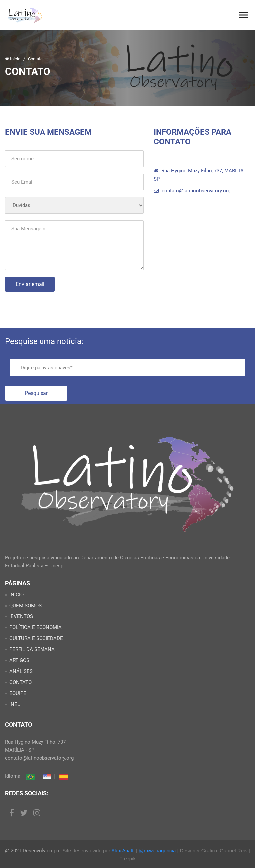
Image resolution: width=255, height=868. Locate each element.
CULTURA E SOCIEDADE (36, 638)
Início (13, 59)
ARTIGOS (19, 660)
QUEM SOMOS (25, 606)
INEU (15, 704)
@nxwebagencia (157, 851)
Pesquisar (36, 393)
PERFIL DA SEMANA (32, 649)
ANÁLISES (21, 671)
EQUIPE (18, 693)
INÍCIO (16, 595)
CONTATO (20, 682)
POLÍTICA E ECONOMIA (36, 627)
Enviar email (30, 284)
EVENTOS (21, 616)
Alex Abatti (123, 851)
